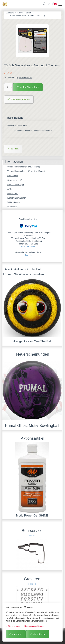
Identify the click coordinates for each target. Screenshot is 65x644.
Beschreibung (15, 118)
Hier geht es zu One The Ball (32, 341)
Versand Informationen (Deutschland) (24, 167)
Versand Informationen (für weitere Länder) (26, 171)
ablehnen (16, 634)
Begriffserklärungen (16, 185)
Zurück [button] (13, 149)
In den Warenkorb (28, 87)
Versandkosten (26, 78)
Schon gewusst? (15, 180)
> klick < (32, 536)
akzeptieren (38, 634)
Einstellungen (13, 626)
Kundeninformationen (17, 198)
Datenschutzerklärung (33, 626)
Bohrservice (13, 176)
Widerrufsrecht (14, 202)
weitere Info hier (28, 247)
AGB (9, 189)
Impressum (12, 207)
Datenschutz (13, 194)
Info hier (29, 255)
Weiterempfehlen (19, 99)
